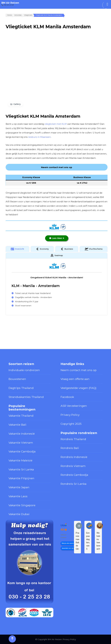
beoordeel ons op (67, 548)
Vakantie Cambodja (22, 451)
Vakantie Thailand (21, 416)
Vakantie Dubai (19, 514)
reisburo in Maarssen (39, 137)
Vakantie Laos (18, 496)
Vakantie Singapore (22, 505)
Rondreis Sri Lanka (73, 484)
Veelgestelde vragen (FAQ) (78, 388)
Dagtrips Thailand (21, 388)
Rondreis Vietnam (73, 466)
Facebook (67, 397)
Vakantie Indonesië (22, 434)
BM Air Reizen (10, 3)
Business (67, 249)
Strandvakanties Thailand (26, 397)
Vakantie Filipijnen (21, 478)
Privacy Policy (70, 415)
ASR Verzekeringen (74, 406)
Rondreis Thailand (73, 439)
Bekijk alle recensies (69, 543)
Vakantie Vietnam (21, 443)
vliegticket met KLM (56, 124)
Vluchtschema (94, 249)
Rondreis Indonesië (74, 457)
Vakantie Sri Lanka (21, 469)
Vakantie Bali (17, 425)
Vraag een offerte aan (75, 379)
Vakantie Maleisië (20, 460)
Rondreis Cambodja (74, 475)
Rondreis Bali (70, 448)
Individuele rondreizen (24, 370)
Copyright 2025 (71, 424)
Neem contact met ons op (79, 370)
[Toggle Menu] (107, 4)
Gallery (17, 104)
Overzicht (17, 249)
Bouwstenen (17, 379)
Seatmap (57, 256)
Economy (42, 249)
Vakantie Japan (19, 487)
